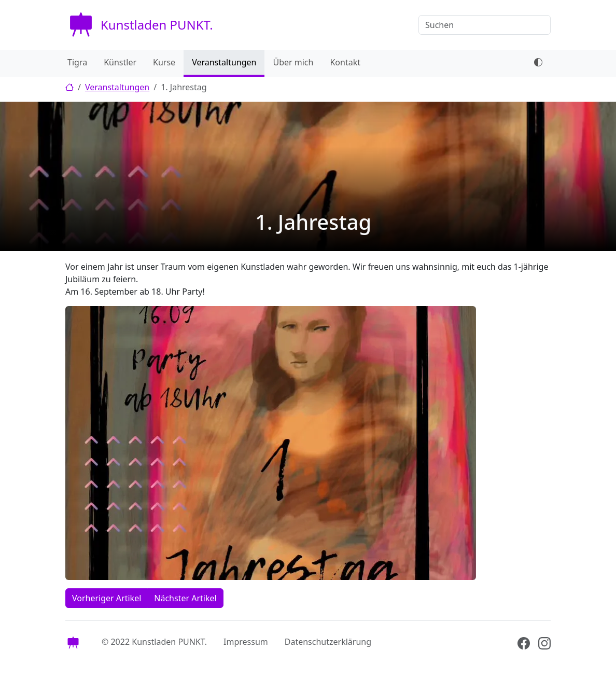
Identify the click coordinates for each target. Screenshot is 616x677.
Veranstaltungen (117, 87)
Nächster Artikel (185, 598)
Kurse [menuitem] (164, 62)
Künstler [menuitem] (120, 62)
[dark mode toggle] (538, 63)
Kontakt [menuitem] (345, 62)
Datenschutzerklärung (328, 642)
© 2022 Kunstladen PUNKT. (154, 642)
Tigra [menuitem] (77, 62)
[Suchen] (485, 25)
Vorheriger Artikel (107, 598)
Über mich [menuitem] (293, 62)
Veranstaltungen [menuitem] (224, 62)
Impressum (246, 642)
